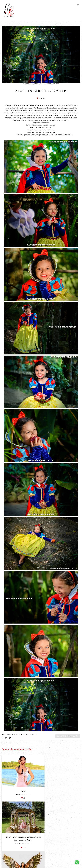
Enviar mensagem (68, 864)
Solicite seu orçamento (68, 736)
